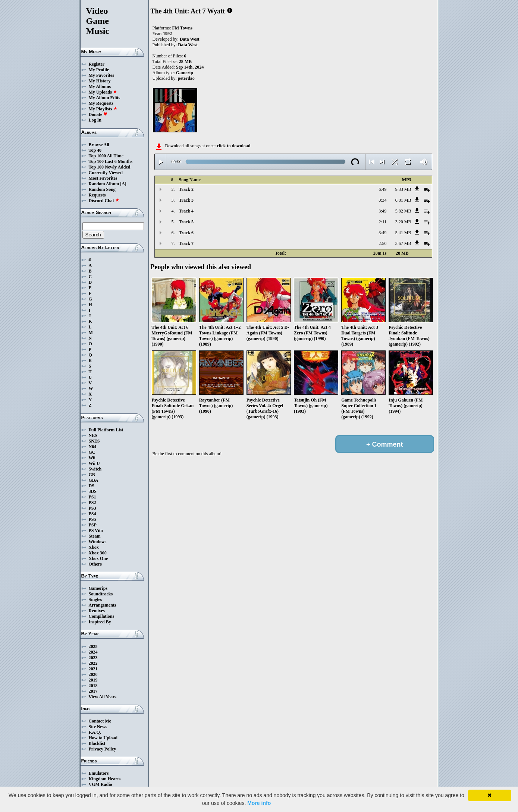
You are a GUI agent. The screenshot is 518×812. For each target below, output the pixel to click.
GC (92, 452)
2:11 (383, 222)
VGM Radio (101, 784)
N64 (93, 447)
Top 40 (95, 150)
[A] (123, 184)
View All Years (103, 697)
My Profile (99, 70)
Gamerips (98, 588)
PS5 (92, 519)
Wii (92, 458)
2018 (93, 686)
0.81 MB (403, 200)
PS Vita (96, 531)
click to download (233, 146)
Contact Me (100, 721)
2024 (93, 652)
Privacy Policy (103, 749)
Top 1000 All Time (106, 156)
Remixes (97, 611)
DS (92, 486)
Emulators (99, 773)
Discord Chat (104, 201)
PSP (93, 525)
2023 (93, 658)
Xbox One (98, 558)
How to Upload (103, 738)
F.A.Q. (95, 732)
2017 (93, 691)
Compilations (102, 616)
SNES (94, 441)
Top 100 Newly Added (110, 167)
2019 (93, 680)
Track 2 (186, 189)
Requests (97, 195)
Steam (95, 536)
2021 (93, 669)
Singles (95, 599)
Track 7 (186, 243)
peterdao (186, 78)
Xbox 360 (98, 553)
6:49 (382, 189)
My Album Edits (105, 98)
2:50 (382, 243)
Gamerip (185, 73)
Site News (98, 727)
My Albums (100, 86)
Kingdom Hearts (105, 779)
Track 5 (186, 222)
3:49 (382, 211)
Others (95, 564)
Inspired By (100, 622)
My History (100, 81)
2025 (93, 646)
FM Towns (182, 28)
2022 (93, 663)
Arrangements (103, 605)
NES (93, 435)
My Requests (101, 103)
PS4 (92, 514)
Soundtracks (101, 594)
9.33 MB (403, 189)
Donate (98, 114)
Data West (190, 39)
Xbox (94, 547)
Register (97, 64)
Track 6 (186, 233)
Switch (95, 469)
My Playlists (103, 109)
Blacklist (97, 743)
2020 (93, 674)
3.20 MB (403, 222)
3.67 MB (403, 243)
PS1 (92, 497)
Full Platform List (106, 430)
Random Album (104, 184)
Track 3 (186, 200)
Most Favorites (103, 178)
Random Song (102, 189)
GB (92, 475)
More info (259, 803)
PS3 (92, 508)
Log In (95, 120)
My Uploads (103, 92)
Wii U (94, 463)
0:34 (382, 200)
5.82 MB (403, 211)
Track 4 (186, 211)
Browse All (99, 145)
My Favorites (101, 75)
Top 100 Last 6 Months (111, 161)
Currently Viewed (106, 173)
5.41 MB (403, 233)
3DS (93, 491)
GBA (94, 480)
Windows (98, 542)
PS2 (92, 503)
